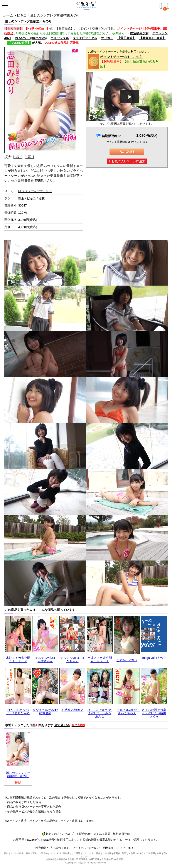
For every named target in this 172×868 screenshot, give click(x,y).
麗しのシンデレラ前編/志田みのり (18, 775)
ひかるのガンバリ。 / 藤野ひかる (18, 712)
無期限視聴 (112, 136)
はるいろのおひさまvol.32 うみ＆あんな (100, 713)
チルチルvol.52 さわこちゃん (128, 712)
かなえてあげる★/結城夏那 (45, 712)
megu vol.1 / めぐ (154, 658)
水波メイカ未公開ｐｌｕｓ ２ (18, 659)
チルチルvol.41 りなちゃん (72, 659)
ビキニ (22, 15)
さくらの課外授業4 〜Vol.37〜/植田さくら (154, 713)
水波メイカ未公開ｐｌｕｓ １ (100, 659)
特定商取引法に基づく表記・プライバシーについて (68, 848)
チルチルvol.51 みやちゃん (47, 659)
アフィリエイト (127, 848)
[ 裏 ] (29, 157)
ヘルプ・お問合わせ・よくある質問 (88, 834)
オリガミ (107, 38)
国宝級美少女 (139, 33)
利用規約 (109, 848)
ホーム (8, 15)
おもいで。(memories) (31, 38)
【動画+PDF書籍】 (152, 38)
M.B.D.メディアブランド (35, 191)
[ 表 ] (18, 157)
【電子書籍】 (126, 38)
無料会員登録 (121, 834)
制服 (21, 198)
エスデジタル (60, 38)
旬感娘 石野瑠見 (73, 710)
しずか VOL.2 (127, 660)
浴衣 (42, 198)
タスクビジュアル (85, 38)
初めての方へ (52, 834)
